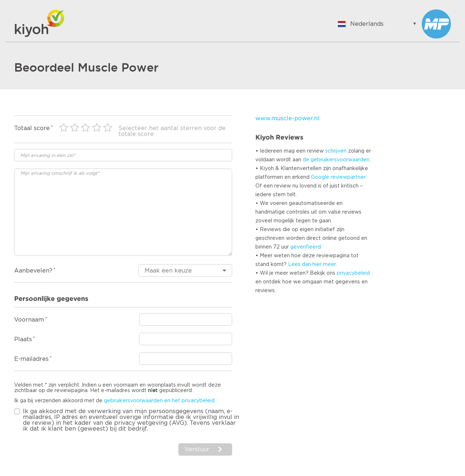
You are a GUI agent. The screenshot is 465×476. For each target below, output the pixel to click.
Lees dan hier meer (312, 265)
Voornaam (29, 320)
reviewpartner (348, 177)
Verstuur (197, 449)
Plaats (23, 339)
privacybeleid (353, 273)
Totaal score (32, 128)
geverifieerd (306, 247)
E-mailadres (31, 359)
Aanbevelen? (33, 271)
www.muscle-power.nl (287, 118)
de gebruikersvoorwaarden (336, 160)
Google (320, 177)
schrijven (336, 151)
